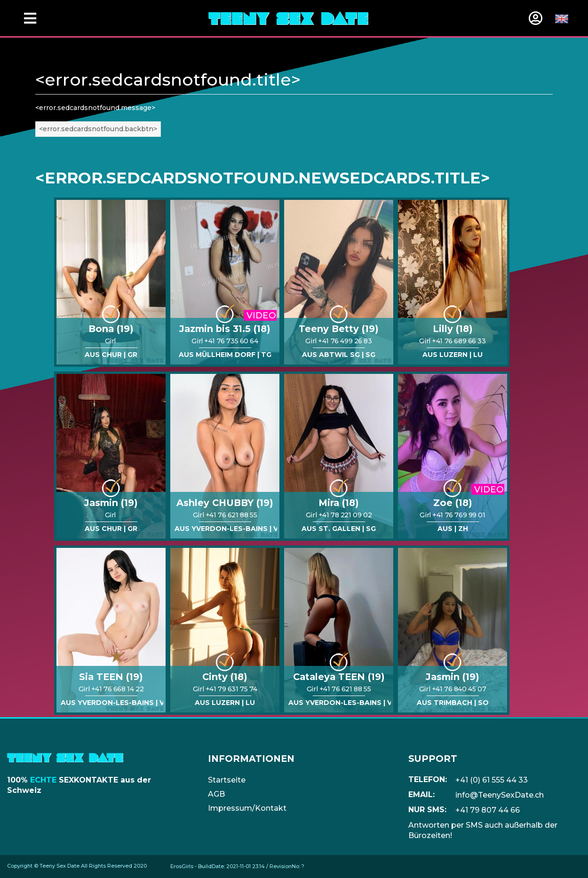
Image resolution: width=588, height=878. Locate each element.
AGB (216, 794)
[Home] (288, 18)
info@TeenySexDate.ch (500, 795)
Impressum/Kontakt (247, 808)
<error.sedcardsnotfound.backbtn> (98, 129)
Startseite (227, 780)
